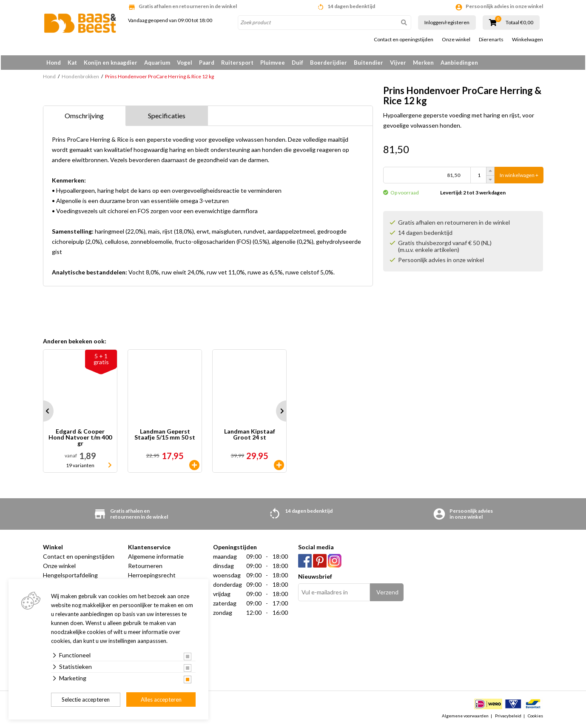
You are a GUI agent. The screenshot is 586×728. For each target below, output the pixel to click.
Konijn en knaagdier (111, 63)
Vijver (398, 63)
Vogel (185, 63)
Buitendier (368, 63)
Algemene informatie (156, 558)
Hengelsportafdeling (70, 577)
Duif (297, 63)
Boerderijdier (329, 63)
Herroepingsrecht (152, 577)
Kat (72, 63)
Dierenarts (491, 40)
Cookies (535, 717)
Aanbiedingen (459, 63)
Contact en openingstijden (404, 40)
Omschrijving (84, 117)
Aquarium (157, 63)
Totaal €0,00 (519, 23)
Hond (54, 63)
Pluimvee (273, 63)
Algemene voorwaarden (465, 717)
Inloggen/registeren (447, 22)
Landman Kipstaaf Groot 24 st (250, 436)
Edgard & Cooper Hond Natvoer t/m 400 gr (80, 439)
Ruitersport (237, 63)
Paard (207, 63)
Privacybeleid (508, 717)
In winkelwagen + (519, 177)
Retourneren (145, 567)
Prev (43, 413)
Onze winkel (456, 40)
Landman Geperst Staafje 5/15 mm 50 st (165, 436)
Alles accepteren (161, 699)
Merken (423, 63)
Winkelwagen (528, 40)
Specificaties (167, 117)
